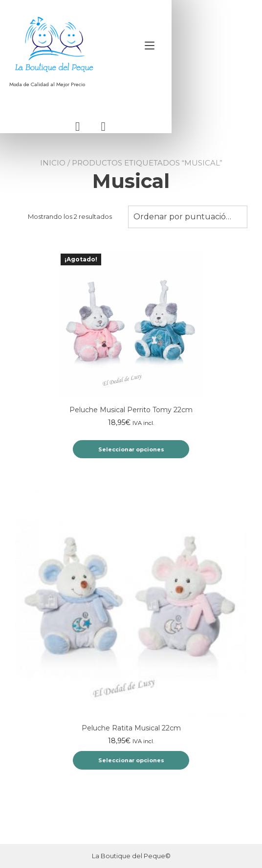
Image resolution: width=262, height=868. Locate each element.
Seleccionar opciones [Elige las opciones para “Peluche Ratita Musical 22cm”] (131, 769)
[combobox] (188, 225)
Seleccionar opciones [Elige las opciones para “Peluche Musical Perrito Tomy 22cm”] (131, 458)
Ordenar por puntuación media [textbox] (188, 225)
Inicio (53, 171)
